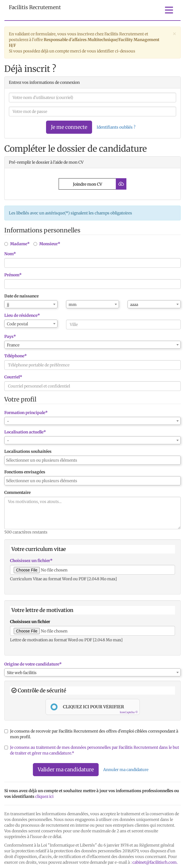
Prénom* (13, 275)
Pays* (10, 336)
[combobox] (31, 304)
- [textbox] (8, 421)
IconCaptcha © (129, 712)
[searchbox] (92, 460)
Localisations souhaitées (28, 451)
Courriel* (13, 377)
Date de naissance (21, 296)
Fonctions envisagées (25, 472)
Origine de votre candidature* (33, 664)
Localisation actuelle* (25, 432)
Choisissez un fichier (30, 622)
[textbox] (31, 324)
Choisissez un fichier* (31, 561)
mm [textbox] (73, 305)
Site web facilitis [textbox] (22, 673)
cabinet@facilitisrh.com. (155, 862)
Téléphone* (16, 356)
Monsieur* (47, 244)
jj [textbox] (8, 305)
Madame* (17, 244)
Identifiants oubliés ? (116, 127)
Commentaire (17, 492)
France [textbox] (13, 345)
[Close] (174, 34)
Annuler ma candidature (126, 770)
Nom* (10, 254)
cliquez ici (44, 796)
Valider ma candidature (66, 769)
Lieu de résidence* (22, 315)
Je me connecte (69, 127)
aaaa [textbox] (134, 305)
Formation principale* (26, 413)
